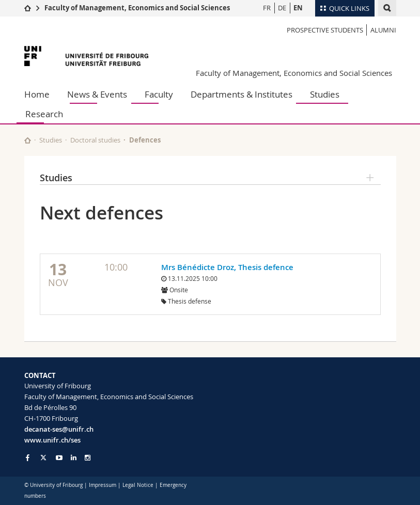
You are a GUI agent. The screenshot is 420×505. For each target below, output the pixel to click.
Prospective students (325, 30)
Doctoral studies (95, 140)
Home (37, 94)
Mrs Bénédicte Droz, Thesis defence (227, 267)
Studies (325, 94)
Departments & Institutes (242, 94)
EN (298, 8)
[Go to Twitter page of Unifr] (43, 457)
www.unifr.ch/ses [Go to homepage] (52, 440)
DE (282, 8)
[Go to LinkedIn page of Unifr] (74, 458)
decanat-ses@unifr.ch (59, 429)
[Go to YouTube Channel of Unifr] (59, 458)
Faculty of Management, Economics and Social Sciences (137, 8)
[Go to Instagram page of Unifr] (88, 458)
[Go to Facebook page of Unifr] (28, 457)
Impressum (103, 485)
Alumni (383, 30)
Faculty (159, 94)
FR (267, 8)
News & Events (97, 94)
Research (44, 114)
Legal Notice (138, 485)
